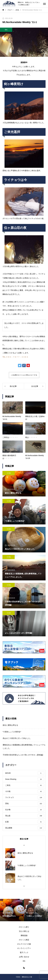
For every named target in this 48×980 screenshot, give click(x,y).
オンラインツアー (24, 948)
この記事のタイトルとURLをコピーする (24, 375)
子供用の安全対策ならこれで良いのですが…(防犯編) (23, 755)
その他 (9, 473)
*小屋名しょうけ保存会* (12, 732)
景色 (6, 30)
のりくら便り (24, 927)
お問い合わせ (24, 957)
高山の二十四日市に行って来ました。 (17, 738)
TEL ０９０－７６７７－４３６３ (15, 357)
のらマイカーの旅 (24, 944)
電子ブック (24, 953)
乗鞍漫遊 (24, 935)
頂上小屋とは (24, 931)
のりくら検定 (24, 940)
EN (24, 961)
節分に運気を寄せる (10, 725)
